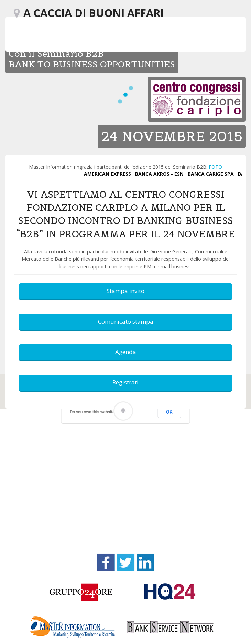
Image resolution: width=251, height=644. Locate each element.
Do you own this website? (94, 412)
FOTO (215, 167)
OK (169, 412)
